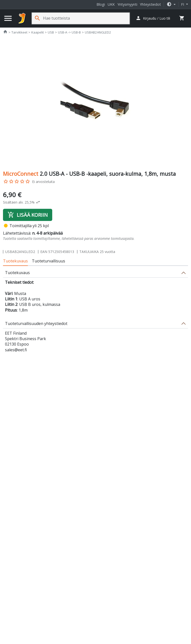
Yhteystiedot (150, 4)
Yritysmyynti (127, 4)
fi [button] (183, 4)
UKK (111, 4)
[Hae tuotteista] (86, 18)
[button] (171, 4)
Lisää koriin (28, 215)
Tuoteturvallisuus (48, 261)
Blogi (101, 4)
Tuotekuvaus (15, 261)
